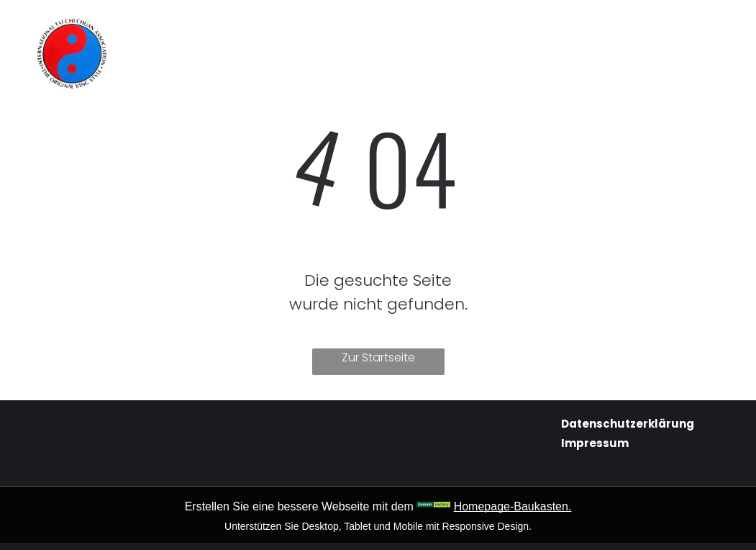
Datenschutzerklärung (628, 424)
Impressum (595, 443)
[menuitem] (232, 30)
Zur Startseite (378, 357)
